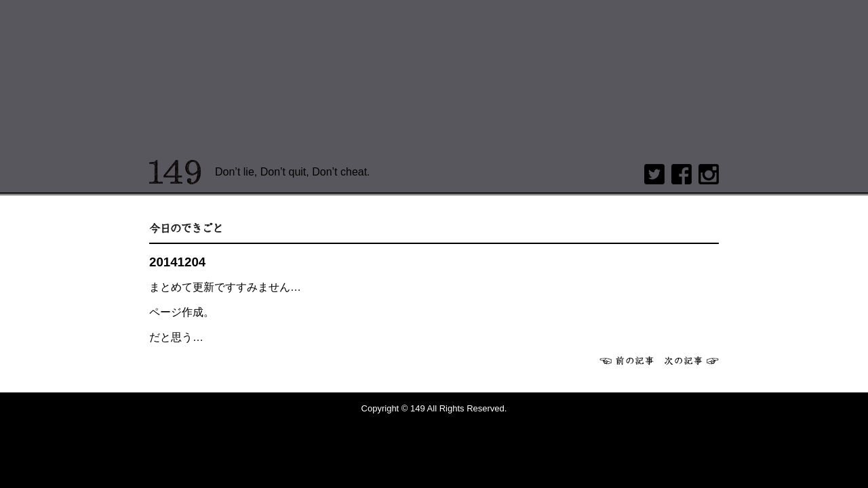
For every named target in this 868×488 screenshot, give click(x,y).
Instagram (709, 174)
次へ (692, 361)
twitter (654, 174)
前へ (627, 361)
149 (175, 172)
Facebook (682, 174)
